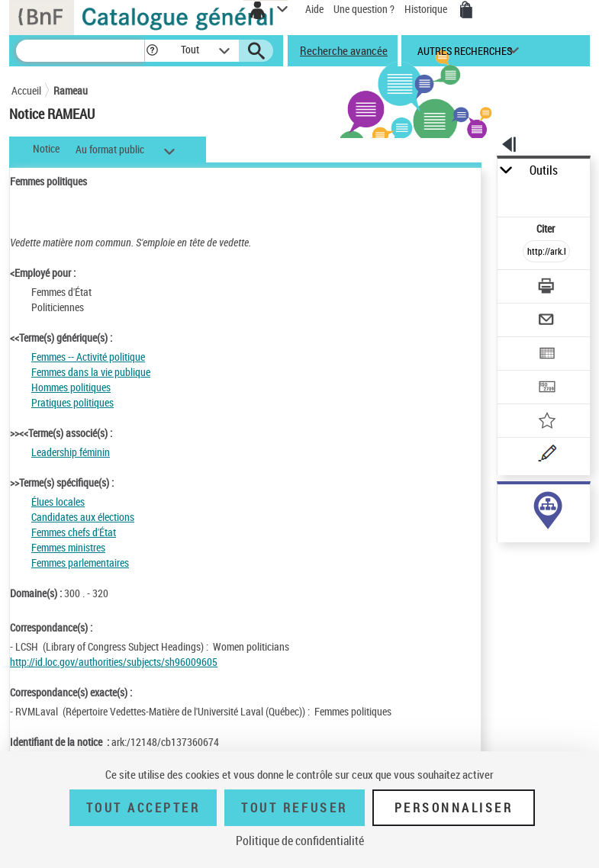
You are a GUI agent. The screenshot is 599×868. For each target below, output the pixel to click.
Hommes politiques (71, 387)
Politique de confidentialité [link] (300, 841)
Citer (547, 228)
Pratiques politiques (72, 402)
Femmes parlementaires (80, 563)
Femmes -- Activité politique (88, 357)
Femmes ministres (68, 547)
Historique (427, 9)
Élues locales (58, 502)
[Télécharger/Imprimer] (546, 288)
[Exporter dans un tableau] (546, 355)
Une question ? (364, 9)
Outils (544, 170)
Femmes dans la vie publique (91, 372)
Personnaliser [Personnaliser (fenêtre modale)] (454, 808)
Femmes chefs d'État (74, 532)
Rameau (71, 90)
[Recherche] (80, 51)
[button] (152, 51)
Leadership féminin (71, 452)
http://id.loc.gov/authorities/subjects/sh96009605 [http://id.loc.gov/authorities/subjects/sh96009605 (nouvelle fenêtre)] (114, 662)
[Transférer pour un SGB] (546, 389)
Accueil (26, 90)
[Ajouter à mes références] (546, 422)
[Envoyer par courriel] (546, 321)
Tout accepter (143, 808)
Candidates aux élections (83, 517)
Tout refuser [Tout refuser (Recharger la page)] (294, 808)
